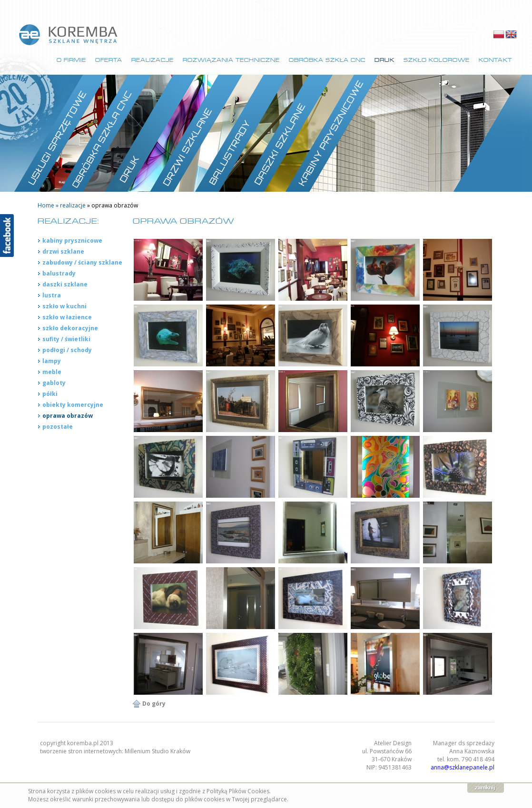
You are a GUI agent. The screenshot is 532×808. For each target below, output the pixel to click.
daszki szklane (65, 284)
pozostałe (58, 427)
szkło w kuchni (64, 306)
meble (52, 372)
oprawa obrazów (68, 416)
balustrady (59, 273)
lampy (52, 361)
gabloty (54, 383)
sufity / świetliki (66, 339)
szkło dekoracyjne (70, 328)
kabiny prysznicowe (72, 241)
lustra (52, 295)
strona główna (69, 35)
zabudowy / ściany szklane (82, 262)
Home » (49, 205)
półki (50, 394)
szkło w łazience (67, 317)
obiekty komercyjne (73, 405)
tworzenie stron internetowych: (82, 751)
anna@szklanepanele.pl (463, 767)
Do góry (154, 704)
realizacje (74, 205)
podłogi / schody (67, 350)
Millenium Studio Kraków (158, 751)
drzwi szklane (63, 251)
